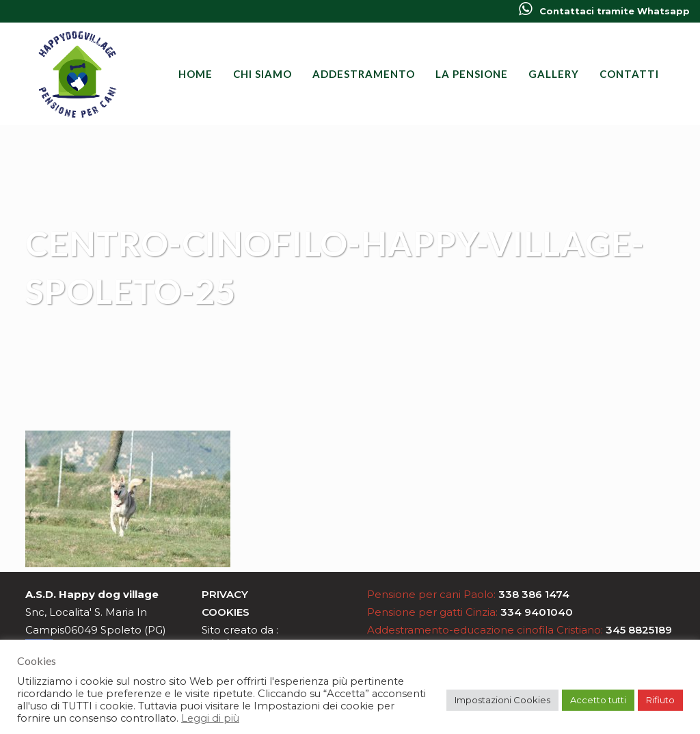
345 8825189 (639, 630)
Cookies (226, 612)
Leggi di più (210, 718)
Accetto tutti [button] (598, 700)
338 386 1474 (534, 594)
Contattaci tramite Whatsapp (604, 11)
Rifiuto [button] (660, 700)
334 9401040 (537, 612)
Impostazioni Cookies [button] (502, 700)
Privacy (225, 594)
